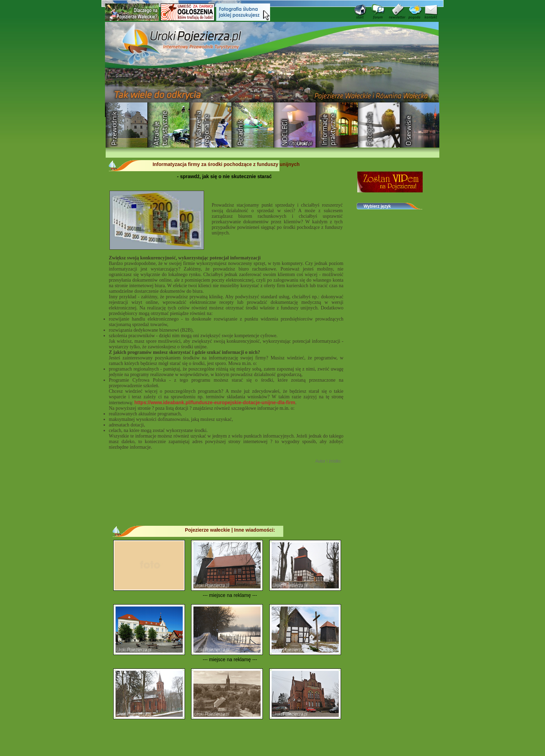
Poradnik (253, 125)
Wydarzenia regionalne (211, 125)
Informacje (337, 125)
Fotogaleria (379, 125)
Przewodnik (127, 125)
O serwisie (421, 125)
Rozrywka (169, 125)
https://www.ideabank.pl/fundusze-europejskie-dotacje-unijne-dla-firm (215, 402)
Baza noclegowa (295, 125)
